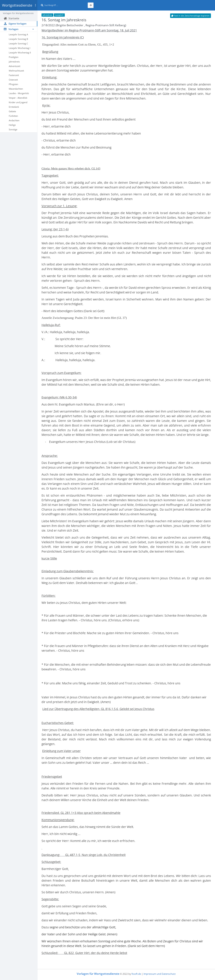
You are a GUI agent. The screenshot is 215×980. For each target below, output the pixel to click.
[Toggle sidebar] (35, 5)
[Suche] (64, 5)
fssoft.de (136, 974)
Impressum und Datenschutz (160, 974)
